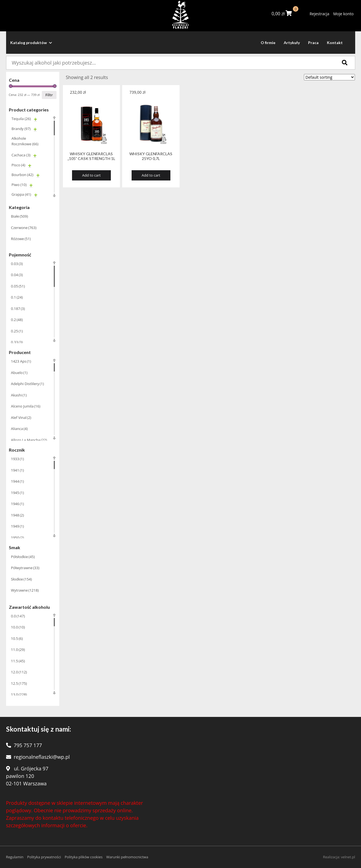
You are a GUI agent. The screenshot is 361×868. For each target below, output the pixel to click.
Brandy (21, 129)
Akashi (19, 395)
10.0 (18, 627)
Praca (313, 43)
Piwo (19, 185)
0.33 (17, 342)
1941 (18, 470)
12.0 (19, 672)
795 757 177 (28, 745)
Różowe (21, 239)
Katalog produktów (31, 43)
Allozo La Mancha (29, 440)
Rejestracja (319, 14)
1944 (18, 481)
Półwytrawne (25, 568)
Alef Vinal (21, 418)
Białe (20, 216)
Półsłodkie (23, 557)
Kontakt (335, 43)
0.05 (18, 286)
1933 (18, 459)
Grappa (21, 194)
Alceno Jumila (26, 406)
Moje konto (344, 14)
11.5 (18, 661)
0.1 (17, 297)
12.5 (19, 683)
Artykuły (292, 43)
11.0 (18, 650)
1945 (18, 493)
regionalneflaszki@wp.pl (42, 757)
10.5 (17, 638)
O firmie (268, 43)
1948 (18, 515)
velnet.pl (348, 857)
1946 (18, 504)
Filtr (49, 95)
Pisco (18, 165)
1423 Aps (21, 361)
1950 (18, 538)
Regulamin (15, 857)
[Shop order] (329, 77)
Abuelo (19, 373)
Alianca (20, 429)
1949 (18, 526)
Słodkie (22, 579)
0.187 (18, 309)
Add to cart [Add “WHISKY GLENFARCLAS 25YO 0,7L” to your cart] (151, 175)
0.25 (17, 331)
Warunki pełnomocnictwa (127, 857)
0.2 (17, 320)
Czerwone (24, 228)
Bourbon (23, 175)
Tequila (21, 119)
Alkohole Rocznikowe (25, 141)
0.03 (17, 264)
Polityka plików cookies (84, 857)
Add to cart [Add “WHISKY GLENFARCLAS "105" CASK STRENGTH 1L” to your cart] (92, 175)
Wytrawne (25, 590)
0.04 (17, 275)
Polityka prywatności (44, 857)
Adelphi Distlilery (28, 384)
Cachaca (21, 155)
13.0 (19, 694)
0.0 (18, 616)
